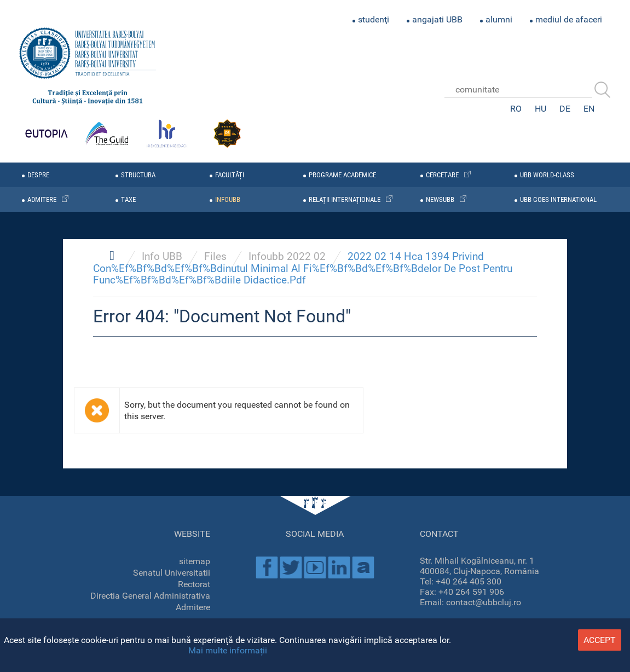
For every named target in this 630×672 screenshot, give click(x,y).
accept (600, 640)
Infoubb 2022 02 (287, 256)
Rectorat (194, 584)
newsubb (440, 199)
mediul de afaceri (569, 19)
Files (215, 256)
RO (516, 109)
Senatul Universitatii (172, 573)
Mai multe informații (228, 650)
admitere (42, 199)
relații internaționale (345, 199)
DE (565, 109)
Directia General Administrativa (150, 596)
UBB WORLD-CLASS (547, 175)
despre (38, 175)
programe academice (342, 175)
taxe (128, 199)
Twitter (291, 567)
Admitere (193, 607)
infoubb (228, 199)
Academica (363, 567)
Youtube (315, 567)
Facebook (267, 567)
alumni (499, 19)
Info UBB (162, 256)
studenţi (374, 19)
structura (138, 175)
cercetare (442, 175)
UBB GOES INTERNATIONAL (558, 199)
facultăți (230, 175)
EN (589, 109)
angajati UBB (437, 19)
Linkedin (339, 567)
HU (541, 109)
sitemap (195, 561)
